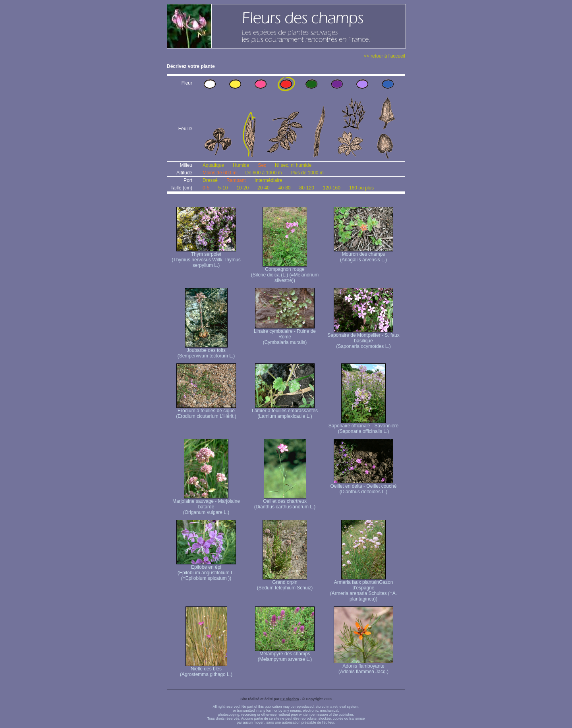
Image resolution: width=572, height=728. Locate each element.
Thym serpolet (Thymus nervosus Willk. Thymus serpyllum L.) (206, 258)
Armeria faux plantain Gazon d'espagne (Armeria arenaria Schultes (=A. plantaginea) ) (363, 588)
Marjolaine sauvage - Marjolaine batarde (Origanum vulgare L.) (206, 505)
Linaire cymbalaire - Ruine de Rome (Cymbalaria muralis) (285, 335)
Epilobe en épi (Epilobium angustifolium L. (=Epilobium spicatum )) (206, 571)
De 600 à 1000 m (263, 173)
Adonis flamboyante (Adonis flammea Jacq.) (363, 667)
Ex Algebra (290, 699)
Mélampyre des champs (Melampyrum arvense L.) (285, 654)
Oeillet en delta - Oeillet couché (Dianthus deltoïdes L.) (364, 487)
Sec (262, 165)
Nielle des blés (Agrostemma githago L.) (206, 669)
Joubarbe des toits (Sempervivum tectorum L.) (206, 351)
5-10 (223, 188)
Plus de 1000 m (307, 173)
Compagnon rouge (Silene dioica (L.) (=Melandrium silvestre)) (285, 273)
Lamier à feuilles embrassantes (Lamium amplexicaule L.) (285, 411)
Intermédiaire (269, 180)
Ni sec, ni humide (293, 165)
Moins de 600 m (219, 173)
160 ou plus (361, 188)
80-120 (306, 188)
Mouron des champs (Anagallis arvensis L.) (363, 255)
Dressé (210, 180)
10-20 (243, 188)
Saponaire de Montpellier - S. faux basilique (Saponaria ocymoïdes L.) (363, 339)
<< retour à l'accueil (385, 56)
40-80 (285, 188)
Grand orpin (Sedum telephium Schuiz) (285, 583)
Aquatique (213, 165)
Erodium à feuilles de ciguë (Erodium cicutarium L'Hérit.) (206, 411)
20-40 (264, 188)
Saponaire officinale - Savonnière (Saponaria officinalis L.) (364, 426)
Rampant (236, 180)
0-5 (206, 188)
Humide (241, 165)
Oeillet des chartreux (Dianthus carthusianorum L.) (285, 502)
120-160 (332, 188)
